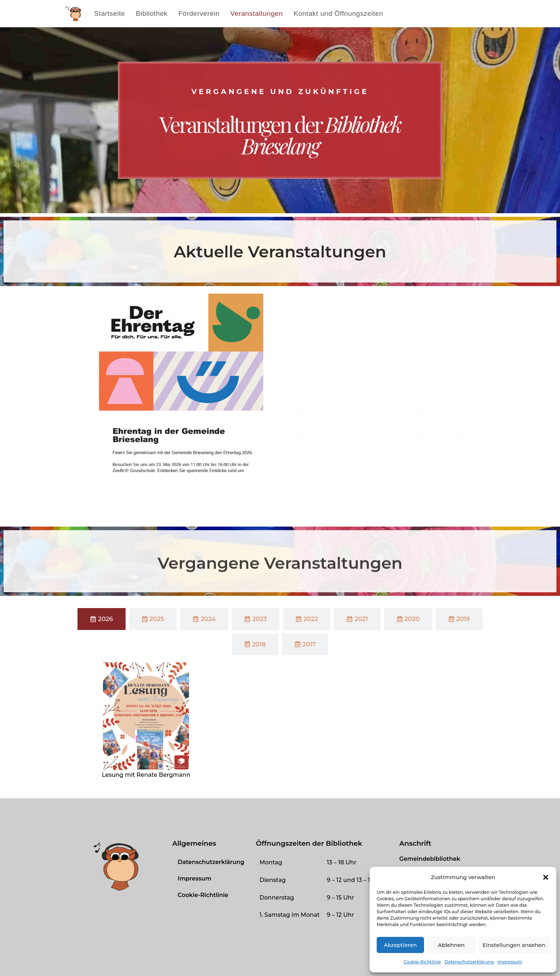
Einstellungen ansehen (514, 945)
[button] (546, 877)
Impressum (510, 962)
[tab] (101, 619)
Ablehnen (451, 945)
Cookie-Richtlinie (422, 962)
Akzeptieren (400, 945)
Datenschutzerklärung (469, 962)
